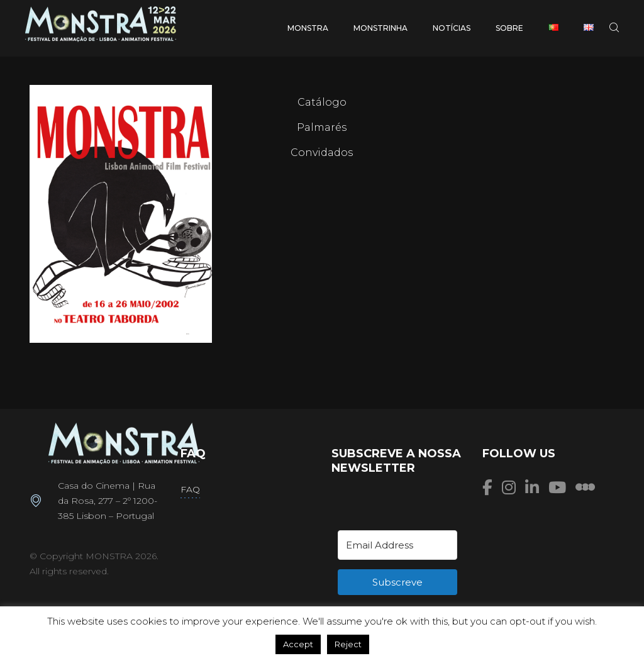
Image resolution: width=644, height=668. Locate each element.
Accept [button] (298, 644)
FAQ (190, 489)
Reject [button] (348, 644)
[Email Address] (397, 545)
